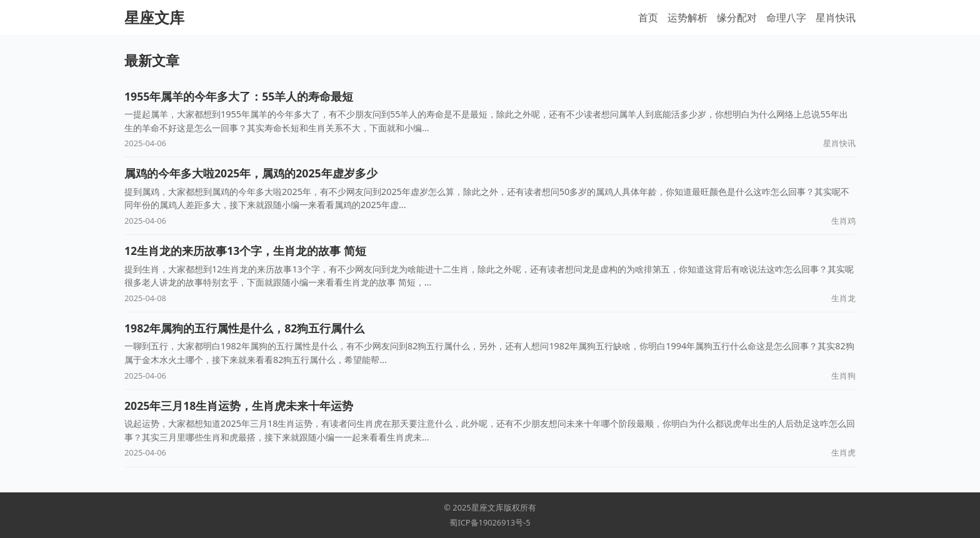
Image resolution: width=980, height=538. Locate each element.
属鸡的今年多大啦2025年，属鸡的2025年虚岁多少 (251, 173)
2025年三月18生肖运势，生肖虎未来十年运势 (239, 406)
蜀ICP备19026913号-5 (490, 522)
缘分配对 (737, 17)
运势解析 (687, 17)
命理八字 (786, 17)
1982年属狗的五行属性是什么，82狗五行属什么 (244, 328)
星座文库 (154, 17)
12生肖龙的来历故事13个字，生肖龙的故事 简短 (245, 251)
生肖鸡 (843, 221)
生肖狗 (843, 376)
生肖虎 (843, 452)
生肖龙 (843, 298)
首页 (648, 17)
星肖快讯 (836, 17)
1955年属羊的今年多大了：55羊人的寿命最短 (239, 96)
